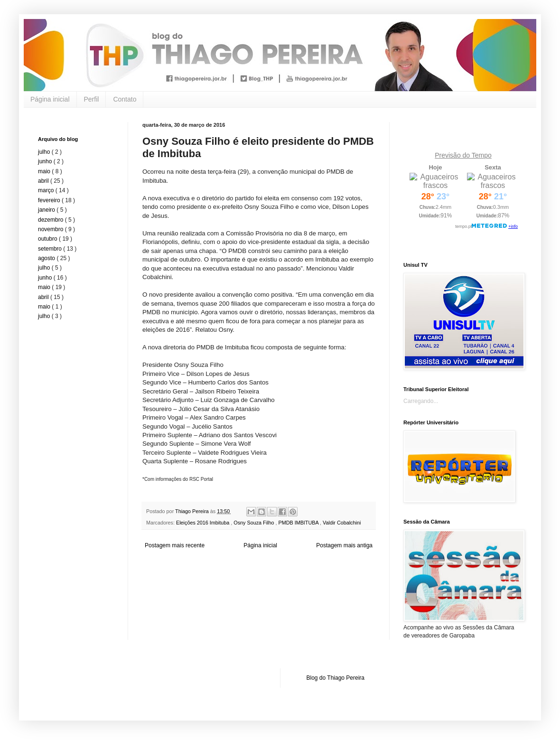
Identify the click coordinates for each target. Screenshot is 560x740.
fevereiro (50, 200)
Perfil (92, 99)
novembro (51, 229)
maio (45, 171)
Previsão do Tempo (463, 155)
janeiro (47, 210)
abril (44, 181)
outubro (48, 239)
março (47, 190)
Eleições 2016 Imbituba (203, 523)
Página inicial (50, 99)
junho (46, 161)
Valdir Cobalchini (342, 523)
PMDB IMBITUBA (299, 523)
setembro (51, 249)
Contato (125, 99)
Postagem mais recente (175, 545)
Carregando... (421, 401)
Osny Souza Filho (254, 523)
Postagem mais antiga (344, 545)
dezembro (51, 220)
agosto (47, 258)
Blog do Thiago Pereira (336, 678)
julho (45, 152)
